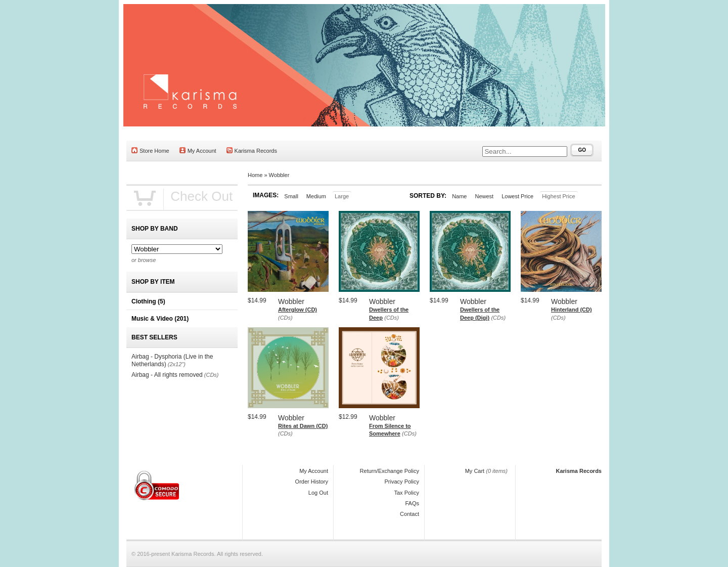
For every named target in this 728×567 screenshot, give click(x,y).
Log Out (318, 493)
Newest (484, 196)
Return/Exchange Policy (390, 471)
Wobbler (279, 175)
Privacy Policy (402, 482)
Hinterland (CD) (572, 310)
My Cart (475, 471)
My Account (198, 150)
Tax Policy (406, 493)
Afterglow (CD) (298, 310)
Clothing (148, 301)
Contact (409, 514)
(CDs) (285, 318)
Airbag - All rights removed (167, 375)
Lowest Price (517, 196)
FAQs (412, 503)
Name (459, 196)
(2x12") (177, 364)
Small (291, 196)
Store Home (150, 150)
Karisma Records (252, 150)
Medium (316, 196)
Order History (312, 482)
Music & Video (160, 319)
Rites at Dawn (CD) (303, 426)
